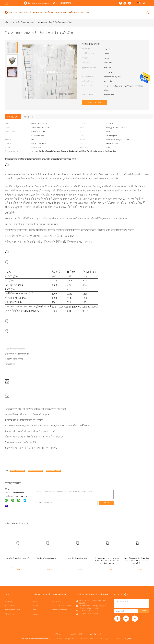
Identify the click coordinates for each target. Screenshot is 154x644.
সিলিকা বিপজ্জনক (11, 614)
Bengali (142, 3)
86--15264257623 (64, 3)
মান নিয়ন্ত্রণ (49, 12)
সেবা (34, 610)
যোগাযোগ (106, 503)
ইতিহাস (35, 606)
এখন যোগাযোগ (94, 103)
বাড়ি (8, 12)
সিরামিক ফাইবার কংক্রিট (35, 471)
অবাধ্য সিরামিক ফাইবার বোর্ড (77, 558)
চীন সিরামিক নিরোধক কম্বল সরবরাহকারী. (35, 639)
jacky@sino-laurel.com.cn (38, 3)
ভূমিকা (35, 601)
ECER (130, 639)
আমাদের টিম (37, 614)
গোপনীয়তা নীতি (76, 634)
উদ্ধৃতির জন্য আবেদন (76, 12)
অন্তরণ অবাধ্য (9, 601)
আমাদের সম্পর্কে (25, 12)
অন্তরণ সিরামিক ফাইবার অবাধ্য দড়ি (17, 558)
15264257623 (18, 493)
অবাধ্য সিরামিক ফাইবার (53, 471)
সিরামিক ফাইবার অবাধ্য (12, 610)
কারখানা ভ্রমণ (38, 12)
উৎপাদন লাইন (57, 601)
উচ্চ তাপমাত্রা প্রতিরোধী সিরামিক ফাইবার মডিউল (55, 22)
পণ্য (16, 12)
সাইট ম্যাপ (58, 634)
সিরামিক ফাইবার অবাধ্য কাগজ (47, 558)
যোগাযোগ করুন (61, 12)
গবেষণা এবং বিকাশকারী (60, 610)
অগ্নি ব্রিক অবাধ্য (10, 606)
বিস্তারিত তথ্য (13, 117)
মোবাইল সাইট (95, 634)
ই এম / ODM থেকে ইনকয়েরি (61, 606)
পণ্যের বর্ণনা (29, 117)
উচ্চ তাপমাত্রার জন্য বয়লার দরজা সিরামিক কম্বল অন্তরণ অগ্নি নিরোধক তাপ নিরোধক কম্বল (107, 561)
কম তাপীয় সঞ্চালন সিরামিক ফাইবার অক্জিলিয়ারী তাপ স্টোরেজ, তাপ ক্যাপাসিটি (137, 561)
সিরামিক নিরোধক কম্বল (17, 471)
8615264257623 (23, 496)
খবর (87, 12)
